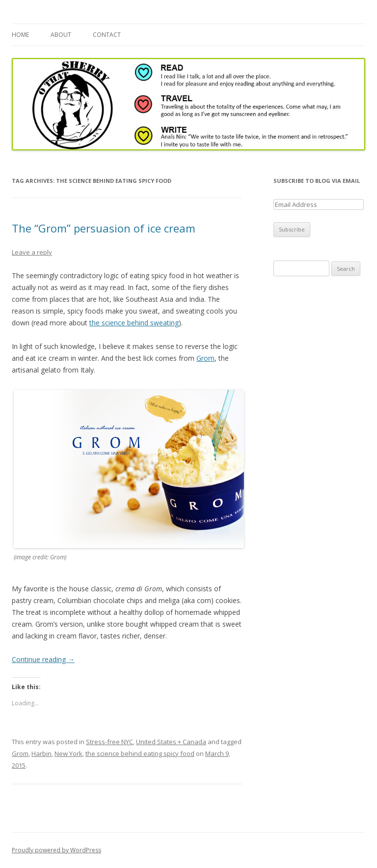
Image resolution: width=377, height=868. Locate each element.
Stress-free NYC (109, 742)
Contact (107, 35)
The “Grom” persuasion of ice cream (104, 228)
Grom (205, 358)
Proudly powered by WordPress (56, 850)
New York (68, 753)
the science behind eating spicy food (140, 753)
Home (20, 35)
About (61, 35)
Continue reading (43, 659)
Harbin (41, 753)
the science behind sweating (134, 323)
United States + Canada (171, 742)
